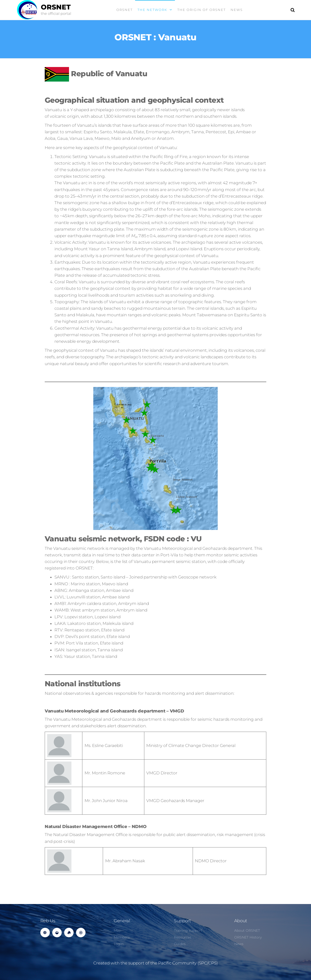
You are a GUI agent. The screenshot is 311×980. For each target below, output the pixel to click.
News (237, 10)
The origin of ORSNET (202, 10)
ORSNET (56, 7)
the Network (152, 10)
